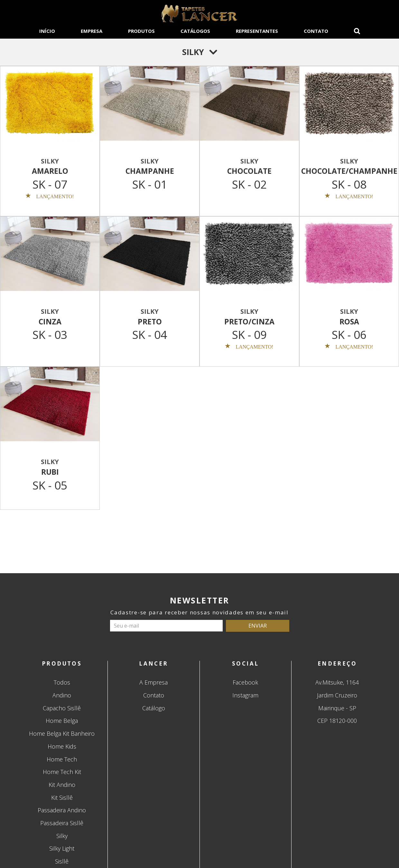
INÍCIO (47, 31)
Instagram (245, 695)
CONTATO (316, 31)
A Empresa (153, 682)
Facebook (245, 682)
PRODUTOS (141, 31)
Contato (154, 695)
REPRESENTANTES (257, 31)
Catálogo (154, 708)
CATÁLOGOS (195, 31)
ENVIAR (258, 626)
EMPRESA (92, 31)
